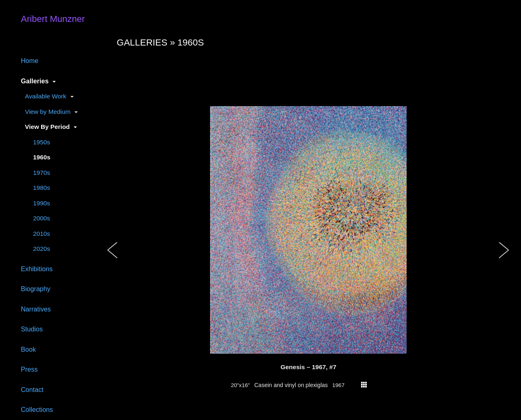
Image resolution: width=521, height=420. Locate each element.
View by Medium (48, 112)
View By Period (47, 127)
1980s (42, 188)
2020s (42, 249)
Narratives (36, 309)
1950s (42, 142)
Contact (32, 390)
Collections (37, 409)
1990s (42, 203)
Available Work (45, 96)
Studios (32, 329)
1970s (42, 173)
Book (28, 349)
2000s (42, 218)
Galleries (35, 81)
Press (29, 369)
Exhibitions (37, 269)
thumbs (364, 385)
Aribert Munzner (53, 19)
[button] (113, 259)
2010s (42, 234)
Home (30, 61)
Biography (36, 289)
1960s (42, 157)
